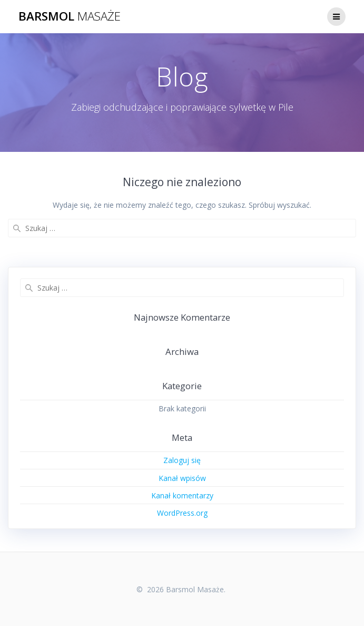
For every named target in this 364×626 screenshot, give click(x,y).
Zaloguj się (182, 460)
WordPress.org (182, 513)
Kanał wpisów (182, 478)
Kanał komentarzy (182, 495)
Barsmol (70, 16)
